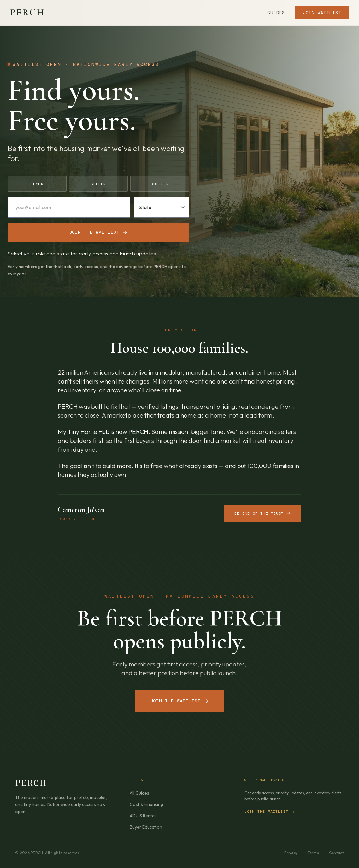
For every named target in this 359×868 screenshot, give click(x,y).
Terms (313, 853)
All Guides (139, 793)
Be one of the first (263, 513)
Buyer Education (146, 827)
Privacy (291, 853)
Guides (276, 13)
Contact (336, 853)
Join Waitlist (322, 13)
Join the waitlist (98, 232)
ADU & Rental (143, 816)
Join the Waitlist (179, 701)
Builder (160, 184)
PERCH (27, 13)
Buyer (37, 184)
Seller (98, 184)
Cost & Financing (146, 804)
